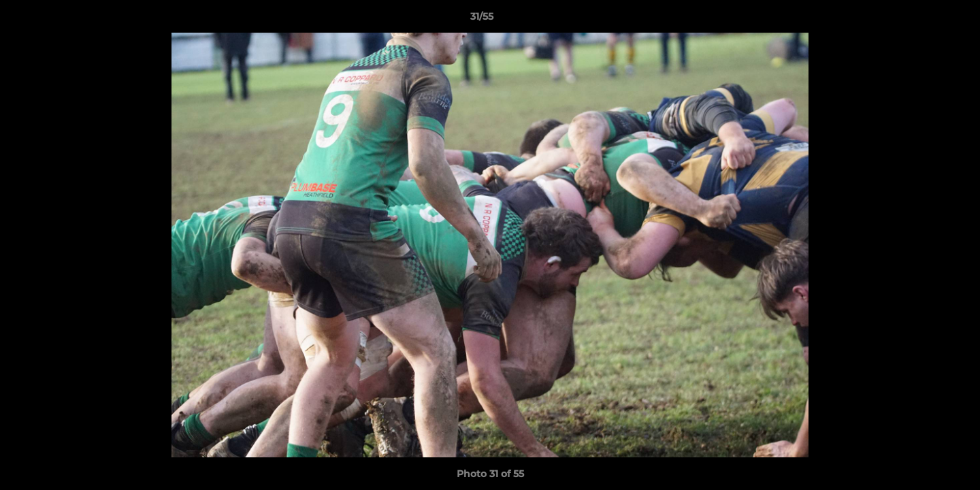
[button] (923, 20)
